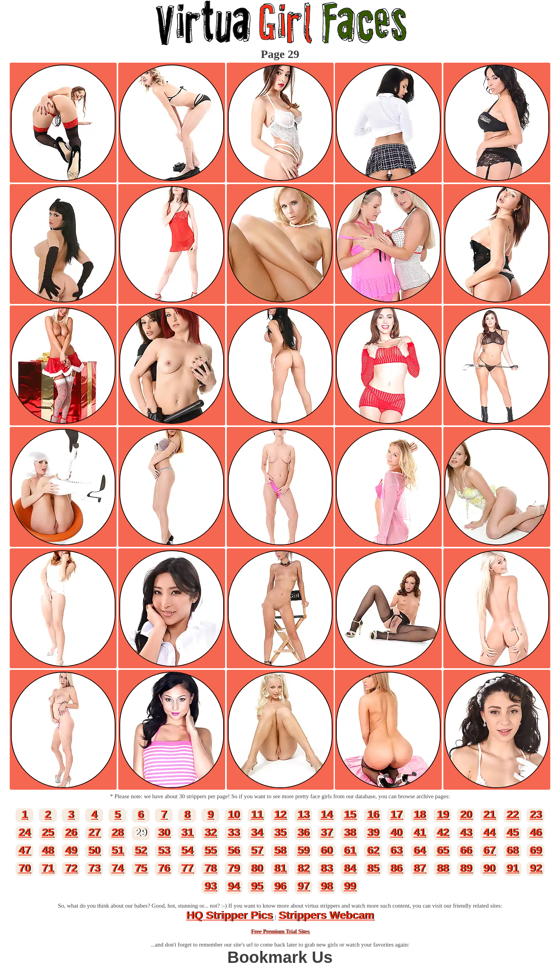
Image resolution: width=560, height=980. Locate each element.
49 (71, 850)
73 (94, 868)
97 (303, 886)
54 (187, 850)
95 (257, 886)
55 (210, 850)
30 (164, 832)
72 (71, 868)
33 (234, 832)
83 (326, 868)
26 (71, 832)
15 (350, 814)
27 (94, 832)
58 (280, 850)
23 (536, 814)
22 (512, 814)
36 (303, 832)
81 (280, 868)
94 (234, 886)
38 (350, 832)
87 (419, 868)
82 (303, 868)
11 (257, 814)
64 (419, 850)
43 (466, 832)
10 (234, 814)
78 (210, 868)
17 (396, 814)
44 (489, 832)
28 (117, 832)
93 (210, 886)
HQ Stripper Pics (230, 915)
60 (326, 850)
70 (24, 868)
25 (48, 832)
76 (164, 868)
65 (443, 850)
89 (466, 868)
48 (48, 850)
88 (443, 868)
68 (512, 850)
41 (419, 832)
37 (326, 832)
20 (466, 814)
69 (536, 850)
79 (234, 868)
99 (350, 886)
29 (141, 832)
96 (280, 886)
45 (512, 832)
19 (443, 814)
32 (210, 832)
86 (396, 868)
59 (303, 850)
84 (350, 868)
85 (373, 868)
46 (536, 832)
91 (512, 868)
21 (489, 814)
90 (489, 868)
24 (24, 832)
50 (94, 850)
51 (117, 850)
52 (141, 850)
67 (489, 850)
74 (117, 868)
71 (48, 868)
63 (396, 850)
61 (350, 850)
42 (443, 832)
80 (257, 868)
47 (24, 850)
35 (280, 832)
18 (419, 814)
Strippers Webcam (326, 915)
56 (234, 850)
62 (373, 850)
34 (257, 832)
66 (466, 850)
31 (187, 832)
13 (303, 814)
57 (257, 850)
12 (280, 814)
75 (141, 868)
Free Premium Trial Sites (280, 931)
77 (187, 868)
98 (326, 886)
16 (373, 814)
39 (373, 832)
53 (164, 850)
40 (396, 832)
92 (536, 868)
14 (326, 814)
